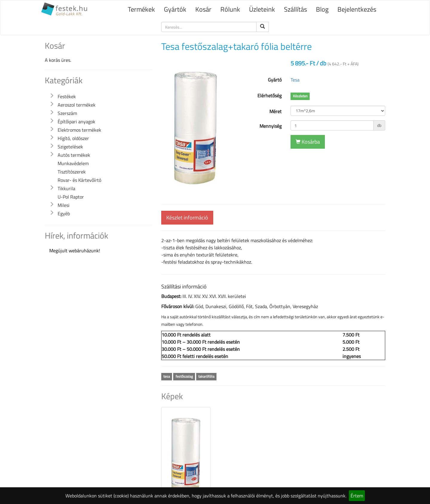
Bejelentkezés (357, 9)
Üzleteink (262, 9)
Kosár (203, 9)
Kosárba (308, 142)
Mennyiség (271, 126)
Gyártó (275, 80)
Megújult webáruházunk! (75, 251)
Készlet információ (187, 218)
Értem (357, 496)
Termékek (141, 9)
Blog (322, 9)
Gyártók (175, 9)
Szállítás (295, 9)
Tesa (295, 80)
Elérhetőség (269, 96)
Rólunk (230, 9)
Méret (275, 111)
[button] (52, 96)
